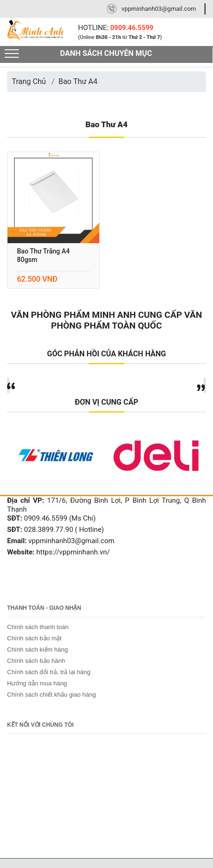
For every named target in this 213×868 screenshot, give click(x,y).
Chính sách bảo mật (34, 638)
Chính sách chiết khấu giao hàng (51, 695)
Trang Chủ (29, 81)
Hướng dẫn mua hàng (37, 683)
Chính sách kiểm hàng (37, 649)
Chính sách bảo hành (36, 661)
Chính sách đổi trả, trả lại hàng (49, 672)
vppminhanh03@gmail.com (159, 9)
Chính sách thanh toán (38, 627)
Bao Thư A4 (78, 81)
